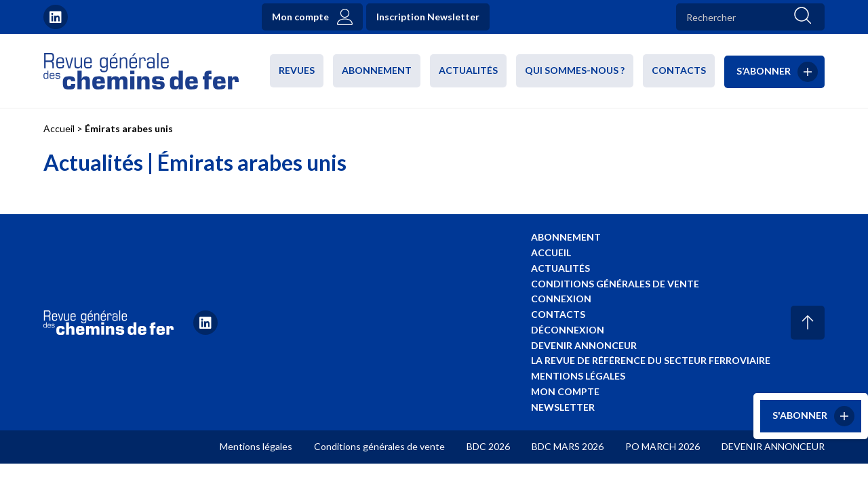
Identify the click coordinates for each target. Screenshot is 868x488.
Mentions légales (578, 376)
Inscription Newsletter (428, 17)
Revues (297, 70)
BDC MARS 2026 (568, 446)
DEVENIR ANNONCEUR (773, 446)
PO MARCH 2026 (663, 446)
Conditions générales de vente (615, 284)
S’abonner (764, 70)
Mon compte (300, 17)
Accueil (59, 128)
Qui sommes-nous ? (575, 70)
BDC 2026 (488, 446)
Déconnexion (568, 330)
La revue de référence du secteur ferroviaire (651, 360)
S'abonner (800, 415)
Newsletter (563, 407)
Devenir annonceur (584, 345)
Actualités (468, 70)
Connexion (561, 299)
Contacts (679, 70)
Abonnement (377, 70)
